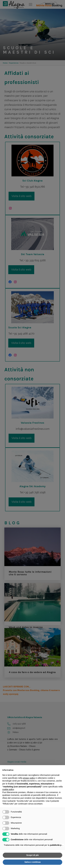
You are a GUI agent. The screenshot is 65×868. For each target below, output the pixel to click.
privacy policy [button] (29, 778)
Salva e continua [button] (32, 862)
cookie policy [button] (8, 789)
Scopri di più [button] (32, 855)
